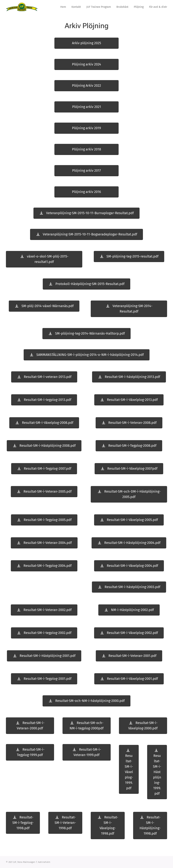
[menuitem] (64, 7)
